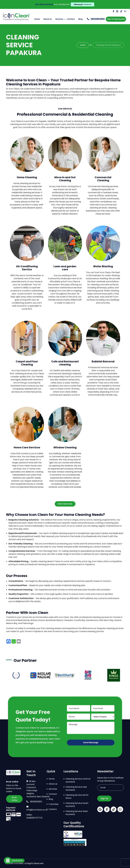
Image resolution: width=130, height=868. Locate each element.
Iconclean (19, 863)
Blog (80, 19)
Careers (53, 809)
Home (37, 19)
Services (59, 19)
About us (48, 19)
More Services (65, 504)
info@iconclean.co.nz (37, 808)
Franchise (54, 804)
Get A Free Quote (116, 19)
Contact (71, 19)
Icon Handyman (62, 4)
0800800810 (96, 19)
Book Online (14, 799)
